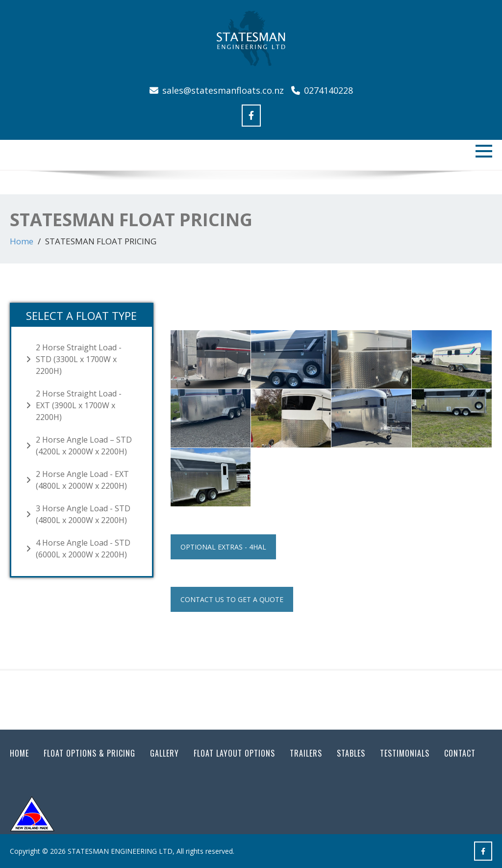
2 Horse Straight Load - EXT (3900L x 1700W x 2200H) (79, 405)
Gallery (164, 753)
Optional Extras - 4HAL (223, 547)
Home (22, 241)
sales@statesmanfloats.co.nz (218, 90)
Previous (22, 182)
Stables (351, 753)
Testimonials (405, 753)
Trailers (306, 753)
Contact (460, 753)
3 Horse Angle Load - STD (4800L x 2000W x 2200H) (83, 514)
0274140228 (322, 90)
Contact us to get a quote (232, 599)
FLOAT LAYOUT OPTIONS (234, 753)
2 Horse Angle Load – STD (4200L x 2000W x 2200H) (84, 446)
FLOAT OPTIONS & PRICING (89, 753)
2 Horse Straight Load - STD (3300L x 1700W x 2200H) (79, 359)
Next (480, 182)
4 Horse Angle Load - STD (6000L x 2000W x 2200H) (83, 549)
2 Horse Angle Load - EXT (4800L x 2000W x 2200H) (82, 480)
